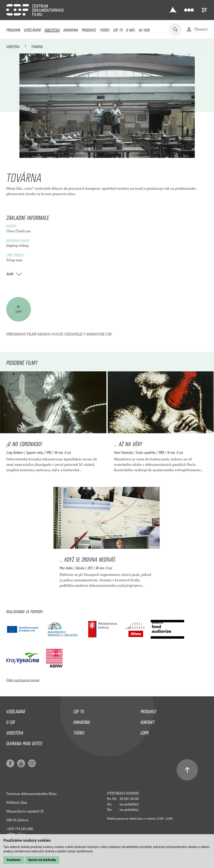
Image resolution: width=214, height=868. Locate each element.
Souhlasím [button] (14, 860)
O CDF (11, 721)
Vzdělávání (32, 29)
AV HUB (144, 29)
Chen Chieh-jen (19, 231)
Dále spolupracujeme (23, 680)
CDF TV (118, 29)
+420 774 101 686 (20, 829)
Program (13, 29)
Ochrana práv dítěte (24, 742)
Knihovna (71, 29)
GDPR (145, 732)
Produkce (89, 29)
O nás (131, 29)
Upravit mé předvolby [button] (42, 860)
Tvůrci (105, 29)
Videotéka (52, 29)
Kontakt (148, 721)
